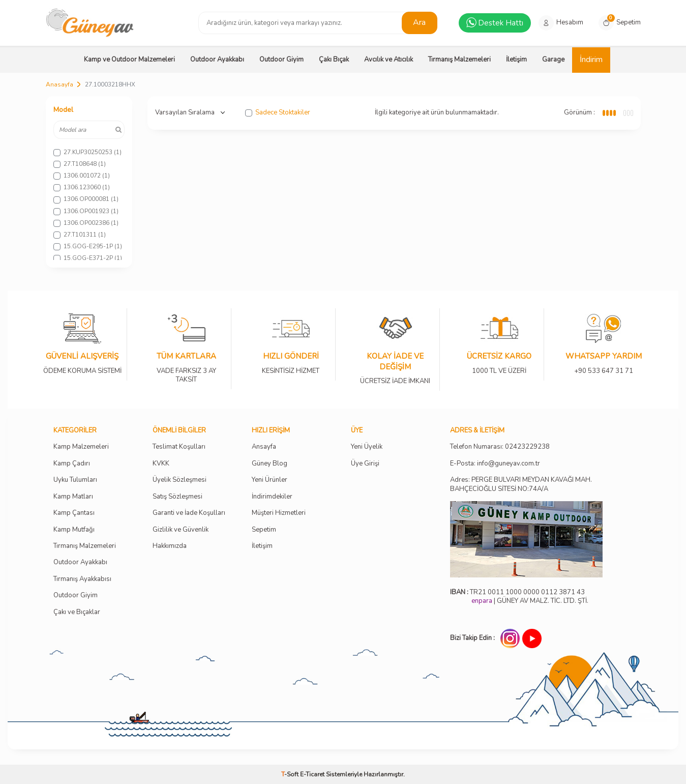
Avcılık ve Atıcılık (389, 60)
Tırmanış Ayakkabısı (82, 579)
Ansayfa (264, 447)
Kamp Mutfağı (74, 530)
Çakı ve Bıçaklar (77, 612)
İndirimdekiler (272, 497)
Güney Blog (270, 464)
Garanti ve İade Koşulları (189, 513)
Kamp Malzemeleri (81, 447)
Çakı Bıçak (334, 60)
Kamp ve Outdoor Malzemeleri (129, 60)
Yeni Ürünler (270, 480)
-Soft (291, 774)
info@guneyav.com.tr (509, 464)
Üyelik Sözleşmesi (180, 480)
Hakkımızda (170, 546)
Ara (419, 22)
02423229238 (527, 447)
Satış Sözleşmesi (177, 497)
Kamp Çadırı (72, 464)
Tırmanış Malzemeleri (459, 60)
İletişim (516, 60)
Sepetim (264, 530)
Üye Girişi (365, 464)
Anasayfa (59, 84)
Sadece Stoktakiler (278, 113)
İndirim (591, 60)
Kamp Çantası (74, 513)
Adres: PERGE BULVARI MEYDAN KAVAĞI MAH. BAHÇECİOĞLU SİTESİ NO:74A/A (521, 484)
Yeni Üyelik (367, 447)
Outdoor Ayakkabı (217, 60)
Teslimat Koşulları (179, 447)
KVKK (161, 464)
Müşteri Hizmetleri (279, 513)
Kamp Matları (73, 497)
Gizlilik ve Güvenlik (181, 530)
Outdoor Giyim (281, 60)
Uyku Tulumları (75, 480)
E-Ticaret (312, 774)
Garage (553, 60)
